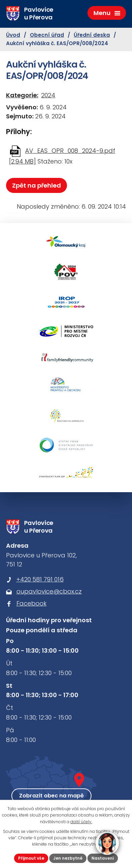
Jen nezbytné (68, 858)
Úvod (13, 35)
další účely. (81, 822)
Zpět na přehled (37, 185)
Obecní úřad (47, 35)
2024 (48, 95)
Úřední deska (92, 35)
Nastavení (103, 858)
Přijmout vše (31, 858)
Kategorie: (22, 95)
